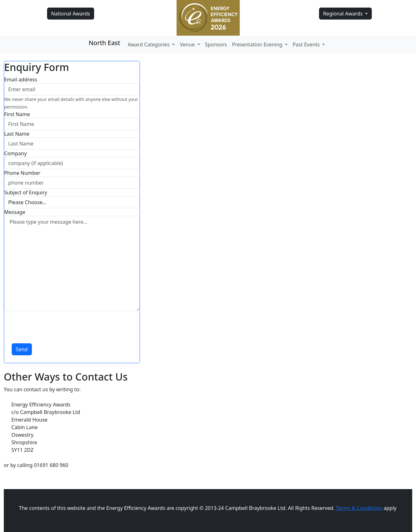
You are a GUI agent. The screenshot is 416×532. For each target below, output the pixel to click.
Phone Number (22, 173)
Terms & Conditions (359, 508)
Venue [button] (188, 44)
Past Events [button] (307, 44)
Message (15, 212)
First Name (17, 114)
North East (104, 43)
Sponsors (216, 44)
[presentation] (52, 323)
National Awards (71, 14)
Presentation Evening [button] (258, 44)
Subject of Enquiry (26, 192)
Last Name (17, 134)
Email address (21, 80)
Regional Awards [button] (344, 14)
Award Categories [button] (149, 44)
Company (15, 153)
